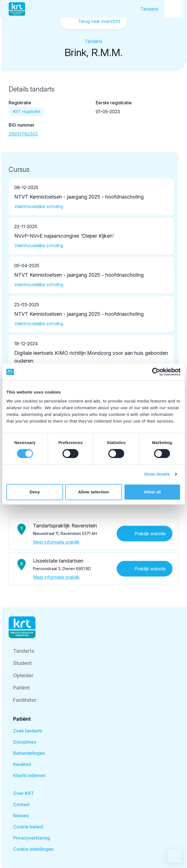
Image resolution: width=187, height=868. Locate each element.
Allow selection (94, 492)
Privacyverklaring (32, 838)
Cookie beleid (28, 827)
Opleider (23, 675)
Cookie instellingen (33, 849)
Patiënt (21, 688)
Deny (35, 492)
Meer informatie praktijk (56, 542)
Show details (157, 474)
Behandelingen (29, 753)
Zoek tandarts (28, 731)
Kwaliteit (22, 764)
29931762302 (23, 134)
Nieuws (21, 816)
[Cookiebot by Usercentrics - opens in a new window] (156, 372)
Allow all (152, 492)
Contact (21, 804)
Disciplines (25, 742)
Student (22, 663)
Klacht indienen (29, 775)
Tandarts (149, 9)
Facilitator (25, 700)
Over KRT (23, 793)
